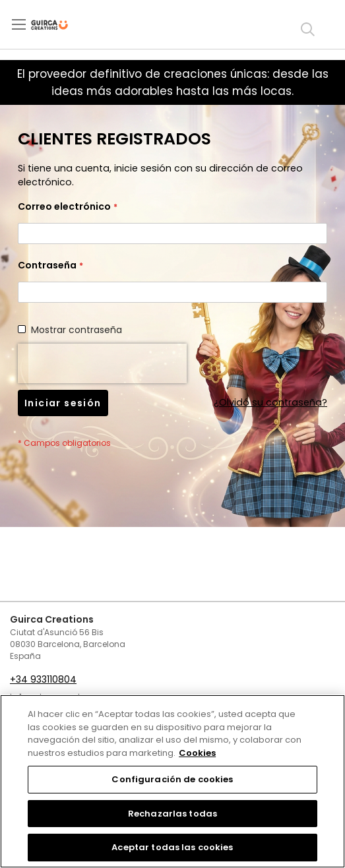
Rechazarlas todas (172, 814)
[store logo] (60, 25)
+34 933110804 (43, 679)
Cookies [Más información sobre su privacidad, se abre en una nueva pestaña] (197, 753)
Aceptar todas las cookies (172, 847)
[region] (172, 781)
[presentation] (102, 363)
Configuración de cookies (172, 779)
